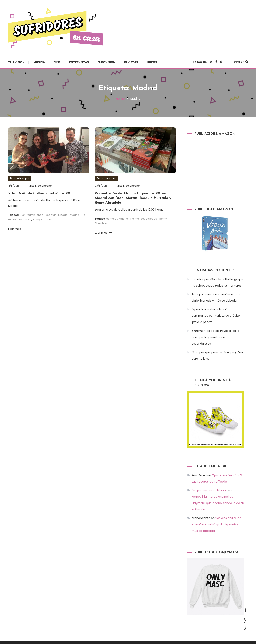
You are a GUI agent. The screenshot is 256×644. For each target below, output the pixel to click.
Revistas (131, 62)
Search (241, 62)
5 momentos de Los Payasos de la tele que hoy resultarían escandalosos (215, 337)
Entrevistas (79, 62)
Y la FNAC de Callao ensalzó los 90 (39, 193)
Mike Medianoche (40, 186)
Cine (57, 62)
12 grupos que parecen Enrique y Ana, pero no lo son (217, 355)
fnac (40, 215)
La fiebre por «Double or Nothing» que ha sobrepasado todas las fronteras (217, 282)
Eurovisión (106, 62)
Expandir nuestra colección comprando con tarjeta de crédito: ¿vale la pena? (216, 315)
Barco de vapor (20, 178)
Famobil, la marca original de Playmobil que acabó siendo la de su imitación (217, 497)
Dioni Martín (27, 215)
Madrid (75, 215)
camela (111, 219)
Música (39, 62)
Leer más (17, 229)
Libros (152, 62)
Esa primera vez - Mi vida (209, 490)
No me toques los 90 (144, 219)
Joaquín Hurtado (57, 215)
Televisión (16, 62)
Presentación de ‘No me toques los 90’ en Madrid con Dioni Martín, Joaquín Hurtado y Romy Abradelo (133, 198)
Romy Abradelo (43, 220)
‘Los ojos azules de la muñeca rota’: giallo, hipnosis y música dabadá (216, 297)
